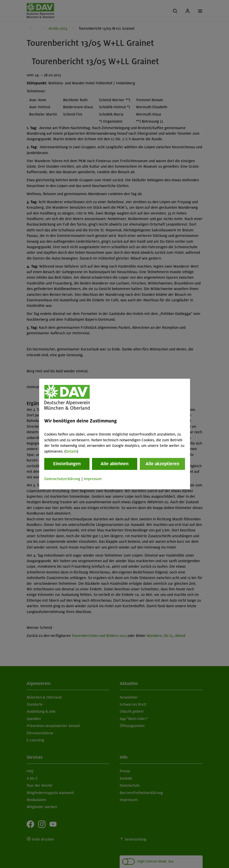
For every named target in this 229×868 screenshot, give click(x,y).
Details (71, 451)
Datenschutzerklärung (62, 479)
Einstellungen (67, 464)
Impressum (93, 479)
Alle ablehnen (114, 464)
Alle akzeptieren (162, 464)
